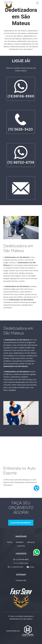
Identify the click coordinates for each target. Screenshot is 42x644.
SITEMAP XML (21, 580)
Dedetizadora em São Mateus (21, 619)
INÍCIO (10, 542)
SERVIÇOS (31, 542)
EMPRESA (20, 542)
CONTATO (21, 546)
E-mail (32, 567)
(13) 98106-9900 (22, 559)
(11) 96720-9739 (17, 567)
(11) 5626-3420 (22, 563)
